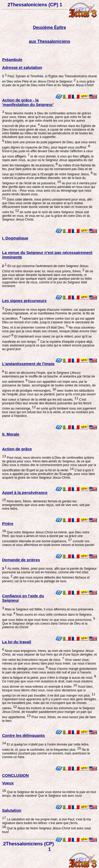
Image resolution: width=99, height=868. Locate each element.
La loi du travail (17, 642)
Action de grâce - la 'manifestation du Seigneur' (28, 102)
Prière (8, 524)
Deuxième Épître (49, 27)
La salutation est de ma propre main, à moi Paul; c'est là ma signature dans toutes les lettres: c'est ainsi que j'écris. (46, 823)
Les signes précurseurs (24, 301)
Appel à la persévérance (25, 492)
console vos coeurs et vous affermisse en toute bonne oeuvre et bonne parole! (48, 543)
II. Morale (11, 434)
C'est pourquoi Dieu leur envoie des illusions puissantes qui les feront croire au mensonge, (47, 404)
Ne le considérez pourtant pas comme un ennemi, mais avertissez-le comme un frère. (46, 753)
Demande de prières (21, 560)
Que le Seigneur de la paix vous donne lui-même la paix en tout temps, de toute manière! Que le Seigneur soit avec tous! (49, 794)
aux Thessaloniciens (49, 41)
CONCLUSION (15, 775)
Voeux (8, 783)
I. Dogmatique (15, 238)
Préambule (12, 60)
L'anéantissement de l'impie (28, 364)
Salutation (12, 810)
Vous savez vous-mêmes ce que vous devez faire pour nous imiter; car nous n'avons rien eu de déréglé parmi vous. (49, 664)
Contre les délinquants (23, 735)
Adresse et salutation (22, 67)
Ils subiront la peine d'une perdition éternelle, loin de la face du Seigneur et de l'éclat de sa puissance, (49, 179)
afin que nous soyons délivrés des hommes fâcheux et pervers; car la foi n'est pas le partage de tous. (46, 579)
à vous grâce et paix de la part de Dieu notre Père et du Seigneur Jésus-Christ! (48, 83)
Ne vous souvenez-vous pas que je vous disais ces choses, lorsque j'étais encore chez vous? (49, 332)
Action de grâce (17, 449)
